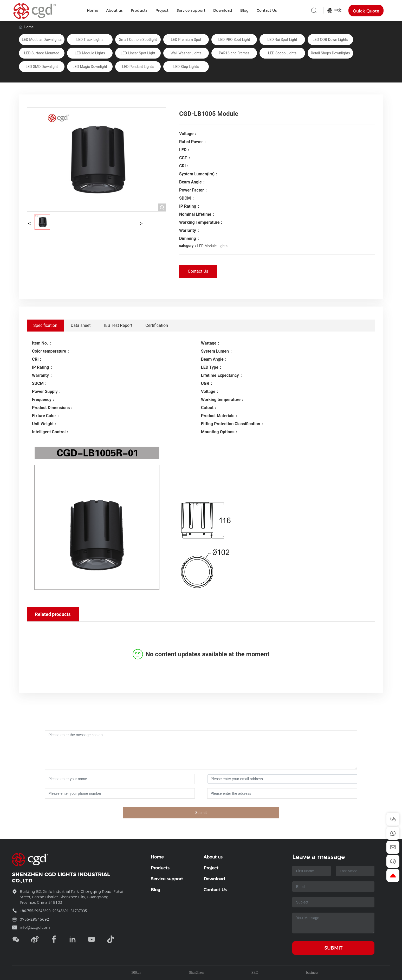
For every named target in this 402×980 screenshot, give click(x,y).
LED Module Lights (212, 246)
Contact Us (198, 271)
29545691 (60, 911)
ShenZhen (196, 973)
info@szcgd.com (35, 927)
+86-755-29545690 (35, 911)
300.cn (136, 973)
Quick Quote (366, 11)
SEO (255, 973)
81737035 (79, 911)
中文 (335, 10)
